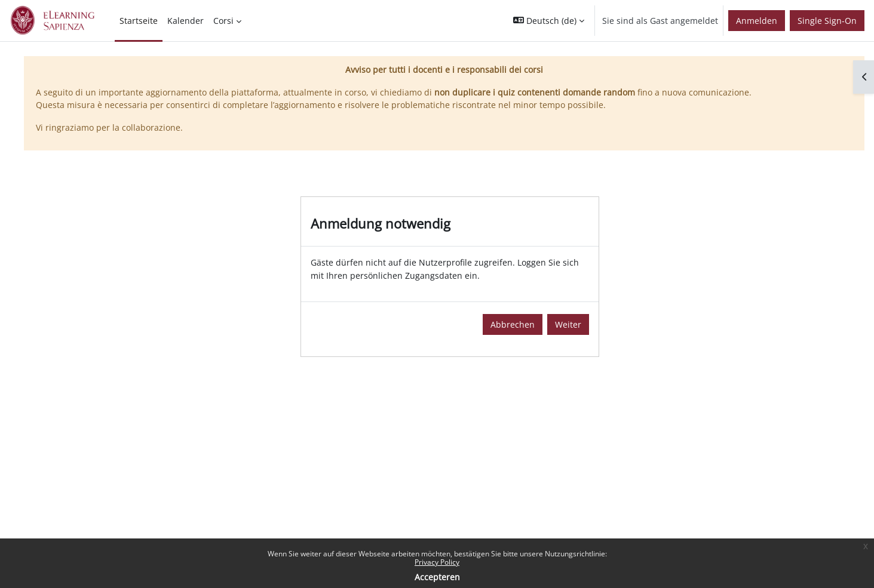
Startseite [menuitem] (139, 21)
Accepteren (437, 577)
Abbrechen (513, 324)
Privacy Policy (437, 562)
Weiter (568, 324)
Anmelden (757, 21)
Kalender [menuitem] (185, 21)
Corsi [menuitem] (223, 21)
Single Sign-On (827, 21)
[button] (549, 21)
